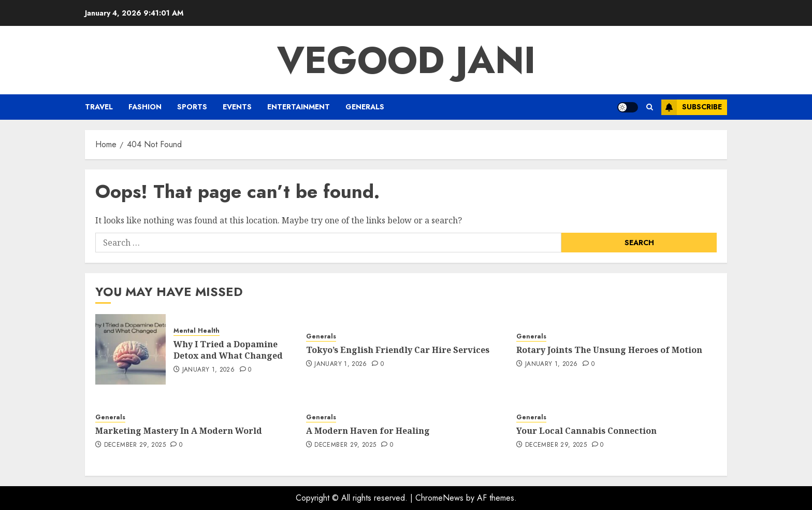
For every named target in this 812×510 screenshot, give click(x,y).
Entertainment (299, 107)
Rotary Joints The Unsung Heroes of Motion (609, 350)
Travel (99, 107)
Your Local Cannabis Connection (586, 431)
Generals (365, 107)
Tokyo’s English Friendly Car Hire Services (398, 350)
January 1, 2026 (208, 370)
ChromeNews (439, 498)
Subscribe (692, 107)
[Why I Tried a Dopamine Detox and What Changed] (130, 349)
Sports (192, 107)
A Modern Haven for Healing (368, 431)
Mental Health (197, 331)
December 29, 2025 (135, 445)
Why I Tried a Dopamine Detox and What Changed (228, 350)
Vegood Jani (406, 60)
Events (237, 107)
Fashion (145, 107)
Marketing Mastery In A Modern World (179, 431)
